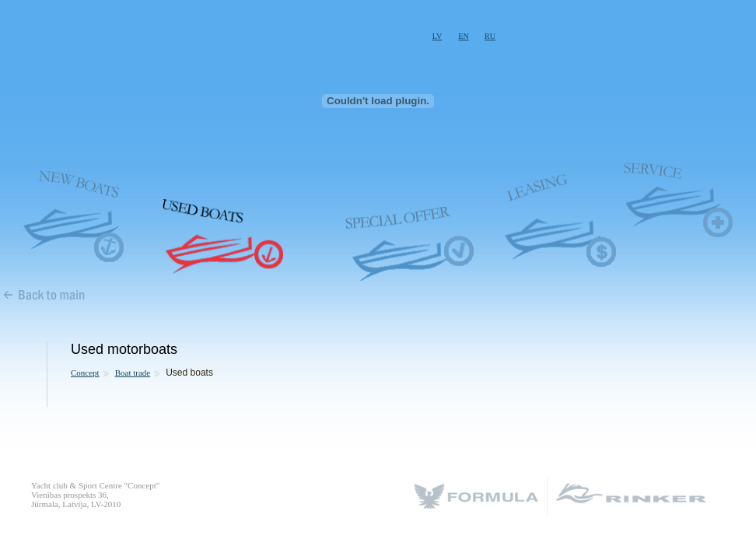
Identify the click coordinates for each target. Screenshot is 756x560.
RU (490, 36)
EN (463, 36)
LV (437, 36)
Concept (85, 373)
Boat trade (133, 373)
